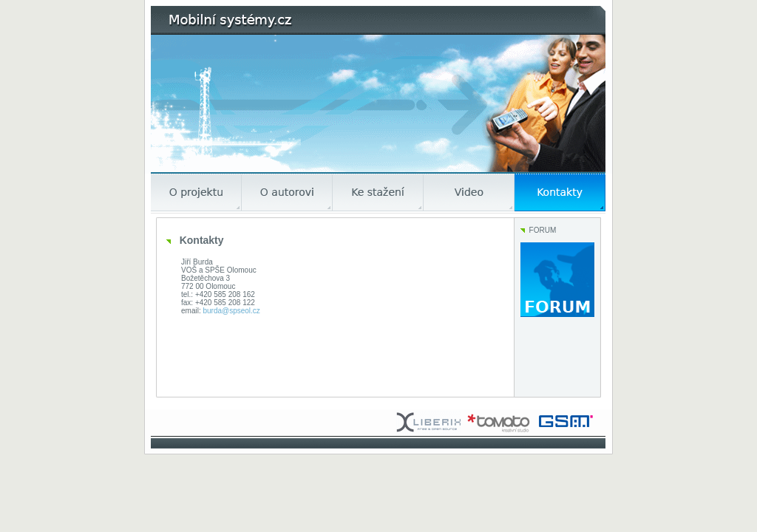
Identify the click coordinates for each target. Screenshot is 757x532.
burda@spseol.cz (231, 311)
